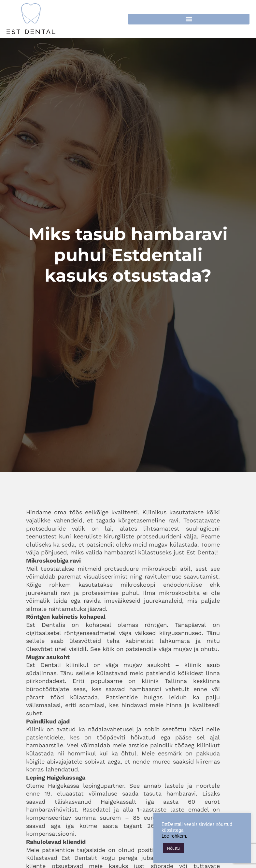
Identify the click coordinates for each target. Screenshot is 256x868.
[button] (189, 19)
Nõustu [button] (173, 848)
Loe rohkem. (174, 836)
